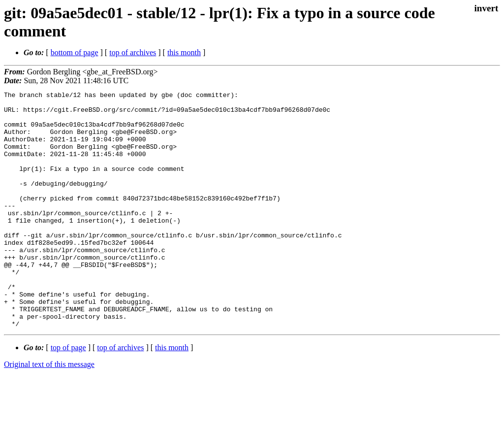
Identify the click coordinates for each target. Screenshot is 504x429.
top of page (68, 395)
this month (184, 52)
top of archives (133, 52)
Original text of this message (49, 412)
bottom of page (75, 52)
